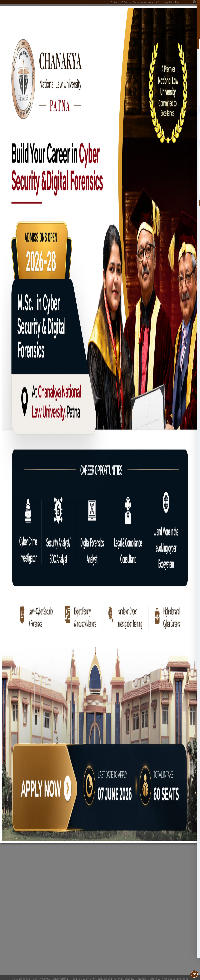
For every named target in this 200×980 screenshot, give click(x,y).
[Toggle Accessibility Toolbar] (194, 974)
